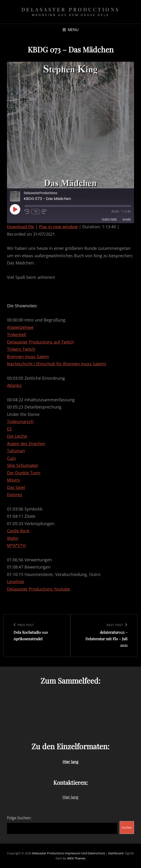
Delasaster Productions (71, 9)
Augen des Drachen (26, 444)
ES (9, 429)
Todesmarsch (20, 421)
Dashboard (116, 853)
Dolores (15, 495)
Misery (13, 480)
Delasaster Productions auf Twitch (40, 342)
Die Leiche (17, 436)
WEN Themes (76, 858)
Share (127, 220)
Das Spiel (16, 487)
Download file (21, 227)
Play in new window (58, 227)
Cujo (11, 458)
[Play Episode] (15, 209)
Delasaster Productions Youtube (39, 589)
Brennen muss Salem (28, 357)
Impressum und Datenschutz (85, 853)
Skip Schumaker (23, 465)
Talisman (16, 451)
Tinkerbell (17, 334)
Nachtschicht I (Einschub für (35, 364)
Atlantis (14, 385)
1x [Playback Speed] (36, 211)
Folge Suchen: (19, 818)
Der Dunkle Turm (24, 473)
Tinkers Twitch (21, 349)
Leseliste (15, 582)
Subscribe (109, 220)
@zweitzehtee (20, 327)
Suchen (127, 827)
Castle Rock (18, 531)
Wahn (13, 538)
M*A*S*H (16, 545)
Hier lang (70, 797)
